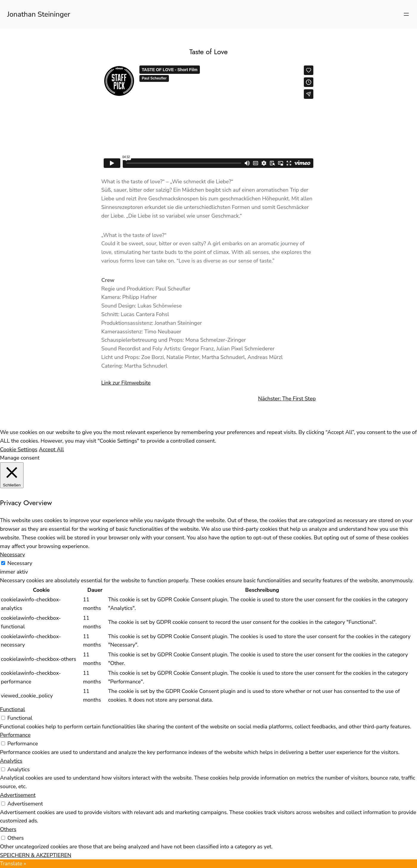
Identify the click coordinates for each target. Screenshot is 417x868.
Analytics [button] (11, 761)
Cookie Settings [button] (19, 449)
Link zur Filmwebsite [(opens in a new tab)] (126, 383)
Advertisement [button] (18, 795)
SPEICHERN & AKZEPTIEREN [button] (36, 855)
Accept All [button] (52, 449)
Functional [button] (13, 709)
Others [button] (8, 829)
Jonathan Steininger (39, 14)
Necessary (20, 563)
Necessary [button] (13, 555)
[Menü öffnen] (406, 14)
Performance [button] (15, 735)
